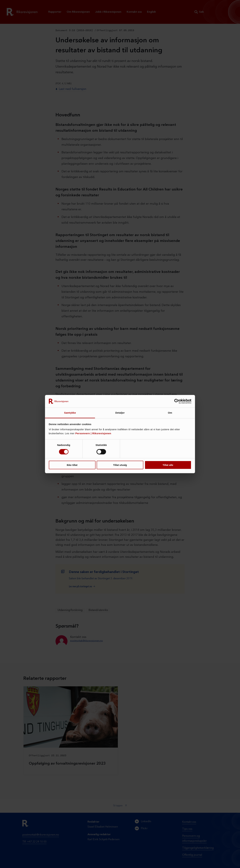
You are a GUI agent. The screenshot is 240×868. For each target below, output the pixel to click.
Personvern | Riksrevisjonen (93, 433)
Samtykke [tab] (70, 413)
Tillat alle (168, 465)
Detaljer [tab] (120, 413)
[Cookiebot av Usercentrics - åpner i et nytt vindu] (177, 401)
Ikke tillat (72, 465)
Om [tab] (170, 413)
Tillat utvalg (120, 465)
